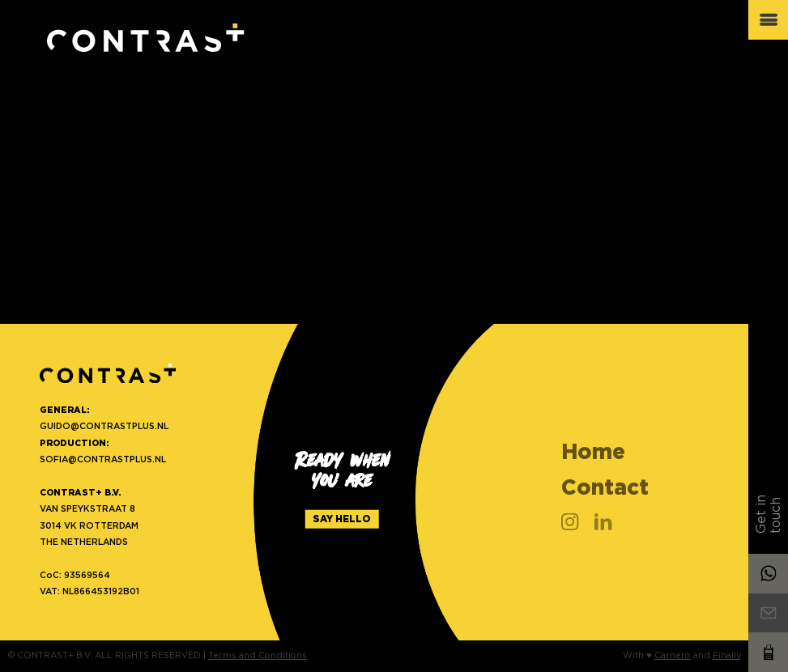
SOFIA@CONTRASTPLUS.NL (103, 459)
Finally (727, 655)
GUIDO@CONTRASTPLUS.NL (104, 426)
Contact (605, 487)
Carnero (673, 655)
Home (593, 451)
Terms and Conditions (258, 655)
